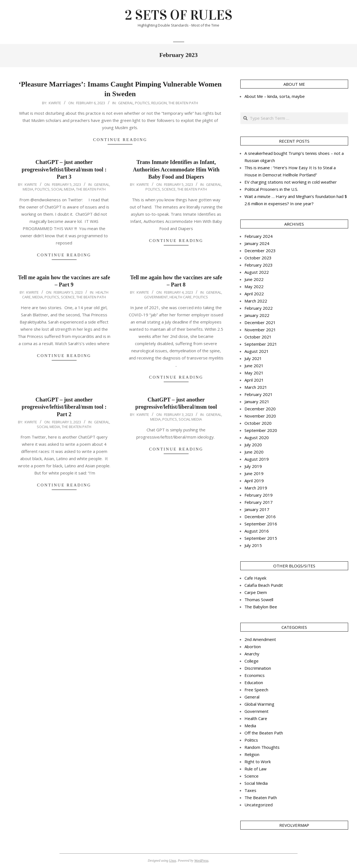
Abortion (253, 647)
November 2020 (260, 416)
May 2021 (254, 373)
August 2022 (257, 272)
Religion (159, 103)
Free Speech (256, 690)
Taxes (250, 790)
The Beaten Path (183, 103)
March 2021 (256, 387)
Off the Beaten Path (264, 733)
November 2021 (260, 330)
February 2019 (259, 495)
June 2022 (254, 279)
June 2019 (254, 473)
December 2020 (260, 409)
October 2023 (258, 258)
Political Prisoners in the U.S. (271, 189)
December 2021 (260, 322)
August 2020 (257, 437)
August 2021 (257, 351)
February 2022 (259, 308)
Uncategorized (259, 805)
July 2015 (253, 545)
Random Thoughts (262, 747)
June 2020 (254, 452)
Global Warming (259, 704)
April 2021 (254, 380)
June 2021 (254, 366)
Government (156, 297)
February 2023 (259, 265)
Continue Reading (120, 140)
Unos (173, 861)
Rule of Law (256, 769)
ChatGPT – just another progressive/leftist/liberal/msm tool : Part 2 (64, 407)
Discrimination (258, 668)
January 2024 (257, 243)
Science (169, 189)
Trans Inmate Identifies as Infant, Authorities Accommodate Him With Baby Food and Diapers (176, 169)
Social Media (63, 189)
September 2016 (261, 524)
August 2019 (257, 459)
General (126, 103)
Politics (142, 103)
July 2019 (253, 466)
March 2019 (256, 488)
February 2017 (259, 502)
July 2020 (253, 445)
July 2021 (253, 358)
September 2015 (261, 538)
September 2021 (261, 344)
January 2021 (257, 402)
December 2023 (260, 251)
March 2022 (256, 301)
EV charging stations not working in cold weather (291, 182)
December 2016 (260, 517)
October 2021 (258, 337)
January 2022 (257, 315)
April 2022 (254, 294)
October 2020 (258, 423)
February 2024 (259, 236)
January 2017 (257, 509)
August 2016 (257, 531)
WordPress (201, 861)
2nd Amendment (260, 639)
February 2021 (259, 394)
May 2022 (254, 286)
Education (254, 682)
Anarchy (252, 654)
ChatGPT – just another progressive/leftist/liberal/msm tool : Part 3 (64, 169)
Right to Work (258, 762)
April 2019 (254, 481)
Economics (255, 675)
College (252, 661)
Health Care (181, 297)
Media (28, 189)
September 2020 (261, 430)
